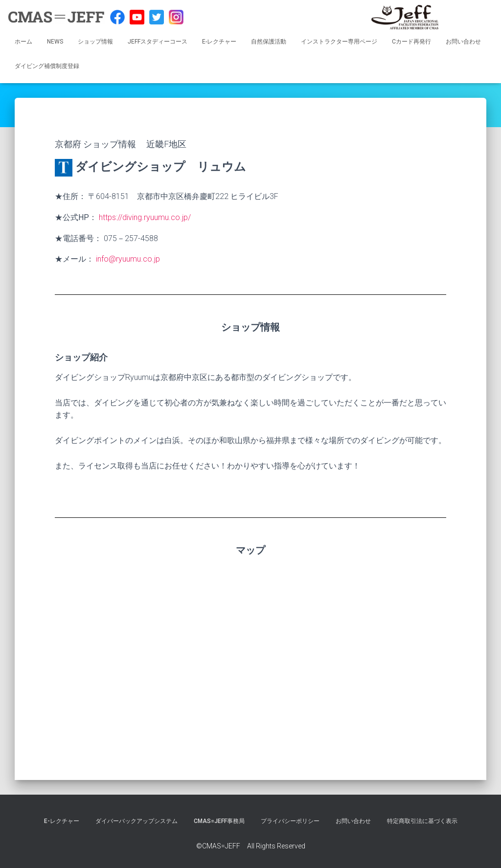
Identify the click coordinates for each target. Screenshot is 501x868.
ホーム (23, 42)
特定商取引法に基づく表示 (422, 821)
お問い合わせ (463, 42)
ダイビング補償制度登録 (47, 66)
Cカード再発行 (411, 42)
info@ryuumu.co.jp (128, 259)
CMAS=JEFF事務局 (219, 821)
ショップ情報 (95, 42)
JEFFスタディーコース (158, 42)
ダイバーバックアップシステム (137, 821)
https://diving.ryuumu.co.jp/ (145, 217)
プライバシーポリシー (290, 821)
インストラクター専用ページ (339, 42)
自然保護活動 (269, 42)
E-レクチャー (219, 42)
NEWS (55, 42)
